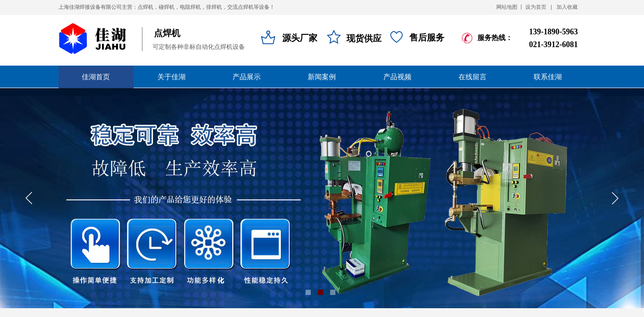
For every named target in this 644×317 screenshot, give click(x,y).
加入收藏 (567, 7)
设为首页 (536, 7)
